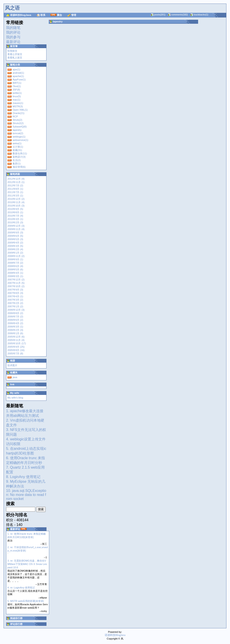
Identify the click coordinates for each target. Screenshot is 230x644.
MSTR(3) (18, 106)
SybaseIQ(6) (20, 127)
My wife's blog (15, 398)
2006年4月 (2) (15, 323)
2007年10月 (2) (16, 286)
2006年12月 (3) (16, 310)
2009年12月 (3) (16, 226)
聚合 (60, 15)
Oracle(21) (19, 113)
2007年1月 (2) (15, 306)
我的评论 (13, 32)
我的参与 (13, 37)
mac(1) (17, 100)
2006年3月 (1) (15, 327)
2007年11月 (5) (16, 283)
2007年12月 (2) (16, 280)
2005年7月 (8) (15, 353)
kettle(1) (17, 93)
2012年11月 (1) (16, 182)
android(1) (18, 73)
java (15, 377)
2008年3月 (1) (15, 276)
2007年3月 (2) (15, 300)
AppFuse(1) (19, 80)
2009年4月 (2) (15, 243)
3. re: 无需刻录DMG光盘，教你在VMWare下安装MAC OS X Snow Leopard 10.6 (27, 564)
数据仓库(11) (20, 153)
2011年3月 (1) (15, 196)
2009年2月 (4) (15, 249)
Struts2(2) (18, 123)
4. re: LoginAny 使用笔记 (21, 588)
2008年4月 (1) (15, 273)
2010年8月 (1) (15, 212)
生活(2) (17, 160)
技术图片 (12, 365)
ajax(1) (16, 69)
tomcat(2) (18, 133)
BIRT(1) (17, 83)
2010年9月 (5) (15, 209)
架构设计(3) (19, 157)
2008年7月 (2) (15, 263)
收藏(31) (17, 150)
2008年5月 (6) (15, 269)
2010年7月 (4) (15, 216)
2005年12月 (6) (16, 337)
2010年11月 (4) (16, 202)
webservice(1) (20, 140)
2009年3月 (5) (15, 246)
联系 (43, 15)
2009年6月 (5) (15, 236)
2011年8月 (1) (15, 189)
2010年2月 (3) (15, 222)
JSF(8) (16, 90)
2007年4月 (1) (15, 296)
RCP (15, 116)
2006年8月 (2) (15, 313)
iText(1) (17, 86)
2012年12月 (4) (16, 179)
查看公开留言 (15, 54)
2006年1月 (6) (15, 333)
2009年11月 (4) (16, 229)
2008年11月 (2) (16, 256)
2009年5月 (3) (15, 239)
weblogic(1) (19, 137)
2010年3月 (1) (15, 219)
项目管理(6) (19, 167)
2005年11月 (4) (16, 340)
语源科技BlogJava (21, 15)
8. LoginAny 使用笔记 (23, 477)
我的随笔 (13, 28)
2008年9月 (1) (15, 259)
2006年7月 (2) (15, 317)
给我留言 (12, 51)
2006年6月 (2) (15, 320)
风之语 (12, 8)
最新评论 (13, 42)
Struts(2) (17, 120)
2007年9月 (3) (15, 290)
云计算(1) (18, 147)
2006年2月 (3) (15, 330)
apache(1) (18, 76)
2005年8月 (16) (16, 350)
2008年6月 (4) (15, 266)
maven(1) (18, 103)
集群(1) (17, 164)
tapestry (17, 130)
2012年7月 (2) (15, 185)
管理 (74, 15)
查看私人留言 (15, 58)
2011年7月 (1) (15, 192)
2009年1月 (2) (15, 253)
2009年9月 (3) (15, 233)
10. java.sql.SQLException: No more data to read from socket (26, 495)
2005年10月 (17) (17, 343)
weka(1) (17, 143)
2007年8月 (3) (15, 293)
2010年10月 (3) (16, 206)
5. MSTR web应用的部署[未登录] (26, 601)
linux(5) (17, 96)
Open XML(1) (20, 110)
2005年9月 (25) (16, 347)
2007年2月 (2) (15, 303)
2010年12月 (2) (16, 199)
